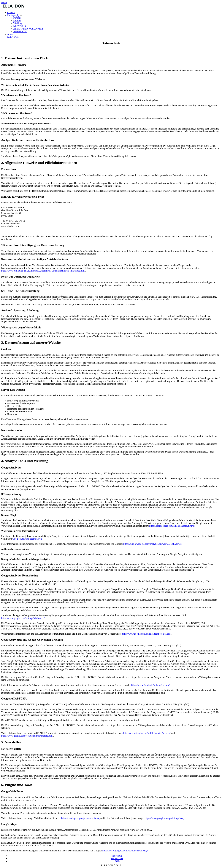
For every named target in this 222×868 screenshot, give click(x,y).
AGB (117, 861)
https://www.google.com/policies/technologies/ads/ (146, 634)
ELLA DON (13, 37)
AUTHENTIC (20, 31)
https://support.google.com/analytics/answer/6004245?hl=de (153, 544)
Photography (15, 15)
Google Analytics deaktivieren (27, 539)
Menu (4, 2)
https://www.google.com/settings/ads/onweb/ (23, 618)
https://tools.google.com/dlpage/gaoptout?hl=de (172, 526)
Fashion (17, 21)
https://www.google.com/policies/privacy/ (165, 818)
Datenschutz (117, 858)
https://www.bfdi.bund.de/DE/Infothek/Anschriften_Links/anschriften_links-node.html (43, 271)
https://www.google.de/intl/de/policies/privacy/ (125, 851)
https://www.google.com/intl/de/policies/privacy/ (147, 733)
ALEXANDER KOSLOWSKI (28, 29)
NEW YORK (20, 26)
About (10, 34)
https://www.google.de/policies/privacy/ (151, 685)
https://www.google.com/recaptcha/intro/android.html (27, 736)
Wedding (18, 23)
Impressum (117, 856)
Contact (11, 12)
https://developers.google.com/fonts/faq (80, 818)
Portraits (17, 18)
